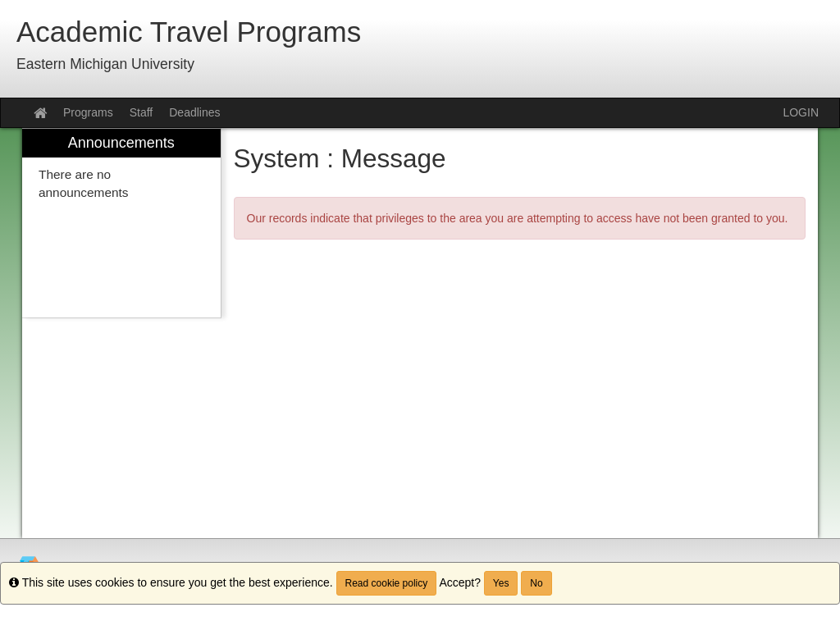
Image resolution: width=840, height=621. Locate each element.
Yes (501, 583)
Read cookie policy (387, 583)
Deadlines (194, 112)
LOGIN (801, 112)
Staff (142, 112)
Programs (88, 112)
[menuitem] (121, 224)
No (536, 583)
